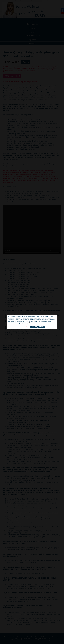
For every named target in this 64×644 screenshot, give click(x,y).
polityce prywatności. (33, 323)
